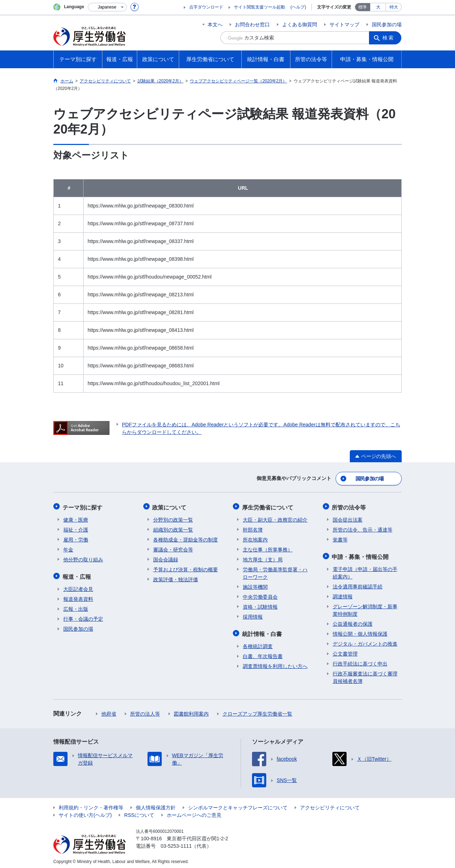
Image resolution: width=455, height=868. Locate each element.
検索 (389, 38)
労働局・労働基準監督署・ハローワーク (275, 572)
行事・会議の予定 (83, 616)
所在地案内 (255, 538)
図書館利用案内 (191, 711)
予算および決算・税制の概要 (186, 568)
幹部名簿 (253, 528)
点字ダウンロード (206, 7)
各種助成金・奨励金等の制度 (186, 538)
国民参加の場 (387, 25)
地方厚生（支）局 (263, 558)
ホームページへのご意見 (194, 812)
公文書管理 (345, 651)
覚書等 (340, 538)
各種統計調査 (258, 643)
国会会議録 (166, 558)
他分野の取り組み (83, 558)
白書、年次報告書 (263, 653)
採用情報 (253, 615)
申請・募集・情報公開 (361, 554)
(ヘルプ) (298, 7)
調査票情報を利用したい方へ (275, 663)
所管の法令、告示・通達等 (363, 528)
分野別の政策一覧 (173, 518)
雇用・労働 (76, 538)
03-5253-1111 (176, 843)
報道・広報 (77, 574)
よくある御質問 (300, 25)
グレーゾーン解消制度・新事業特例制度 (365, 607)
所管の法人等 (145, 711)
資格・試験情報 (260, 605)
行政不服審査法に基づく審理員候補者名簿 (365, 675)
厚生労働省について (268, 506)
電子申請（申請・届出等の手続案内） (365, 570)
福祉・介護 (76, 528)
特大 (394, 7)
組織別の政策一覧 (173, 528)
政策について (170, 506)
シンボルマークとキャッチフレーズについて (238, 805)
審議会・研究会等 (173, 548)
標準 (363, 7)
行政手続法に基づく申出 (360, 661)
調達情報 (343, 594)
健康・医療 (76, 518)
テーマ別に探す (83, 506)
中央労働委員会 (260, 595)
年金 (68, 548)
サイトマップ (344, 25)
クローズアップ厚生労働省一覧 (257, 711)
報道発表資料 (78, 596)
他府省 (109, 711)
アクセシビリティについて (330, 805)
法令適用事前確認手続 (358, 584)
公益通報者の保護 (353, 621)
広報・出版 (76, 606)
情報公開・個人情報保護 (360, 631)
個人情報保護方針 (156, 805)
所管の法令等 (350, 506)
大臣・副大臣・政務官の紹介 (275, 518)
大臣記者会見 (78, 586)
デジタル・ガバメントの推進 (365, 641)
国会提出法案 (348, 518)
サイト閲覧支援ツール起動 (259, 7)
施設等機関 (255, 585)
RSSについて (139, 812)
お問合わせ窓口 (252, 25)
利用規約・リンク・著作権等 (91, 805)
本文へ (215, 25)
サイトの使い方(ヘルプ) (85, 812)
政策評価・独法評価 (176, 578)
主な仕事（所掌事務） (268, 548)
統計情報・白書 (263, 632)
